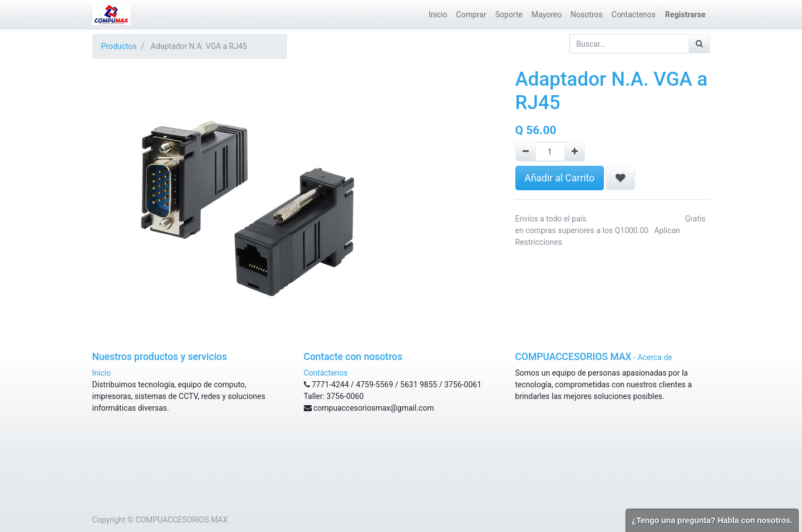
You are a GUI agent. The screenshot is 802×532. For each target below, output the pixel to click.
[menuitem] (438, 15)
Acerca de (655, 357)
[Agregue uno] (575, 152)
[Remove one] (526, 152)
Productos (119, 46)
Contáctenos (326, 373)
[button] (621, 178)
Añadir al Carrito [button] (560, 178)
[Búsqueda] (699, 44)
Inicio (102, 373)
